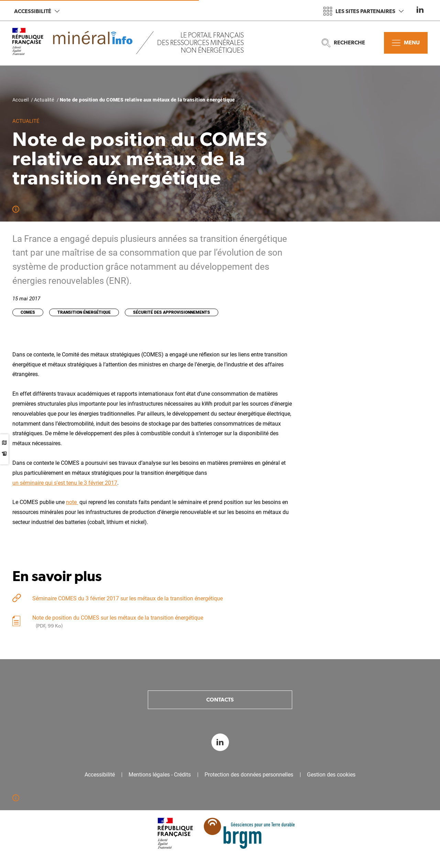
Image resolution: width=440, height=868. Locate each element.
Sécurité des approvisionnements (172, 312)
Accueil (20, 100)
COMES (28, 312)
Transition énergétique (84, 312)
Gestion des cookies (331, 775)
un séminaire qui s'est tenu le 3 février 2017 (65, 483)
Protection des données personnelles (249, 775)
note (72, 502)
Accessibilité (37, 11)
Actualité (44, 100)
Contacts (220, 700)
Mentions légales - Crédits (160, 775)
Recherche (343, 43)
